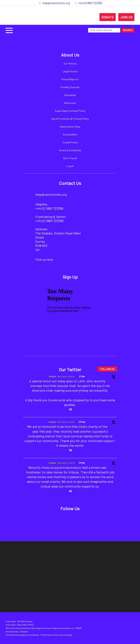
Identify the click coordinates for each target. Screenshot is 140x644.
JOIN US (126, 17)
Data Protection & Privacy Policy (70, 119)
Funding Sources (70, 87)
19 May (82, 463)
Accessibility (70, 134)
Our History (70, 63)
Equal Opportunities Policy (70, 111)
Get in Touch (70, 158)
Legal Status (70, 71)
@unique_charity (66, 376)
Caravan (24, 631)
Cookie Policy (70, 142)
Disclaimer (70, 95)
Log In (70, 166)
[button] (9, 30)
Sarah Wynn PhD (25, 625)
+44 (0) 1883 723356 (90, 3)
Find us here (44, 259)
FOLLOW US (107, 369)
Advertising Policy (70, 127)
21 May (82, 376)
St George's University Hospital (56, 635)
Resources (70, 103)
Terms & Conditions (70, 150)
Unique (52, 376)
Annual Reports (70, 79)
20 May (82, 422)
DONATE (108, 17)
